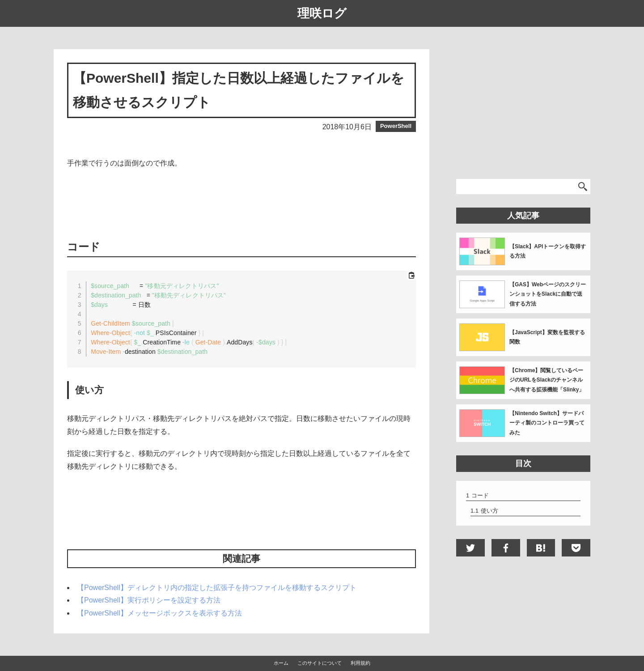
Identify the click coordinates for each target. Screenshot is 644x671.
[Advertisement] (241, 204)
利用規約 (360, 663)
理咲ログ (322, 13)
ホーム (281, 663)
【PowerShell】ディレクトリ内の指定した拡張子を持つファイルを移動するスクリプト (217, 588)
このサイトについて (320, 663)
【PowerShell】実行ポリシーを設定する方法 (149, 600)
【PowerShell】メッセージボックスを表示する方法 (159, 613)
